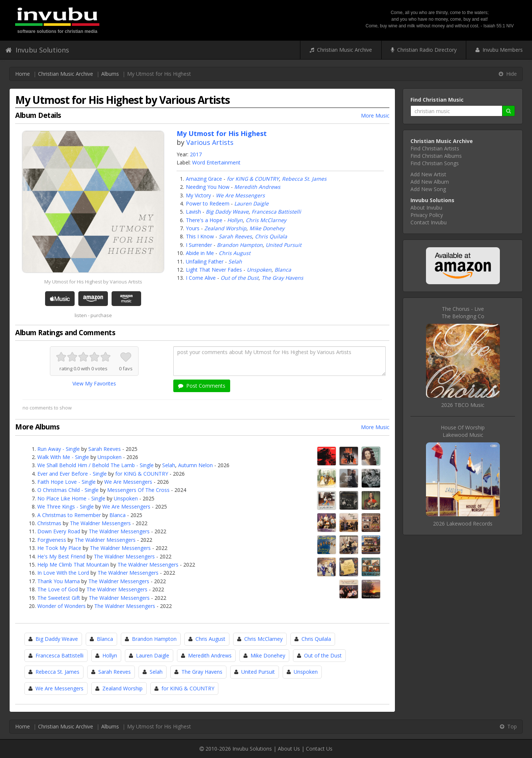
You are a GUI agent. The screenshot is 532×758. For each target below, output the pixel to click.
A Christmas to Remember (69, 515)
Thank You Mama (59, 581)
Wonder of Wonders (62, 606)
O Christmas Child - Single (68, 490)
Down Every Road (59, 531)
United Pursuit (284, 245)
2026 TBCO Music (463, 405)
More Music (375, 115)
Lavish (193, 212)
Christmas (49, 523)
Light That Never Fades (214, 270)
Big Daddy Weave (227, 212)
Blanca (283, 270)
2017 (196, 154)
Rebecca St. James (304, 179)
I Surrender (199, 245)
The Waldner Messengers (100, 523)
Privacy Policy (427, 215)
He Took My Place (59, 548)
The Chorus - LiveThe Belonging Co (463, 312)
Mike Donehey (267, 228)
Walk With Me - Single (63, 457)
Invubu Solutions (37, 50)
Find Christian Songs (435, 163)
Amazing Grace (204, 179)
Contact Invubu (429, 222)
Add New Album (430, 182)
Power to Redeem (208, 203)
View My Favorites (94, 383)
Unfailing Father (205, 261)
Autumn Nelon (195, 465)
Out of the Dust (240, 278)
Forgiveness (52, 540)
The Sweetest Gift (59, 598)
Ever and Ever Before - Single (72, 474)
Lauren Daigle (251, 203)
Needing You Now (208, 187)
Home (23, 74)
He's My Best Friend (61, 556)
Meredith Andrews (257, 187)
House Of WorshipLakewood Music (463, 431)
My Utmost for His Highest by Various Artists (93, 282)
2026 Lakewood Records (463, 524)
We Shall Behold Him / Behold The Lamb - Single (96, 465)
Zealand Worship (225, 228)
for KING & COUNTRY (253, 179)
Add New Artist (428, 174)
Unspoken (259, 270)
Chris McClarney (266, 220)
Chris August (235, 253)
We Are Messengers (240, 195)
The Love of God (58, 589)
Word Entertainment (216, 162)
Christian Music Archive (341, 50)
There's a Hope (204, 220)
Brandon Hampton (240, 245)
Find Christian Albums (436, 156)
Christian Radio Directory (424, 50)
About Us (289, 749)
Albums (110, 74)
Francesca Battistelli (276, 212)
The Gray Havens (282, 278)
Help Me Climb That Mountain (73, 565)
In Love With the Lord (63, 573)
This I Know (200, 236)
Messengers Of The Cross (138, 490)
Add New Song (428, 189)
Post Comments (202, 386)
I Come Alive (201, 278)
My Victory (198, 195)
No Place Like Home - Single (71, 498)
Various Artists (210, 142)
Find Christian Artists (435, 148)
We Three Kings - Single (66, 507)
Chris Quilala (271, 236)
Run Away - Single (59, 449)
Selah (235, 261)
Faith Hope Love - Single (66, 482)
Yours (193, 228)
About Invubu (426, 208)
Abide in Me (200, 253)
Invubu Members (499, 50)
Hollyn (235, 220)
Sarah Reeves (235, 236)
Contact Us (319, 749)
